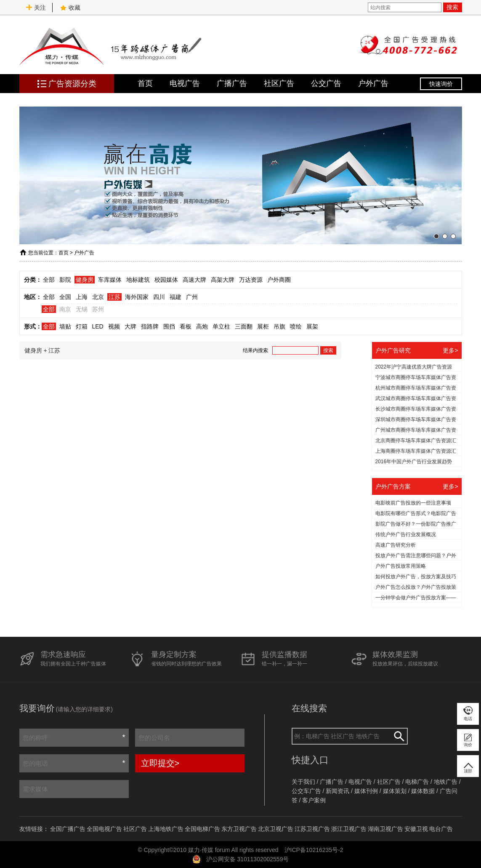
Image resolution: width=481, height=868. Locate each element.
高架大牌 (223, 280)
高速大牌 (194, 280)
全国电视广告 (104, 829)
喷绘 (296, 326)
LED (98, 326)
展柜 (263, 326)
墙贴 (65, 326)
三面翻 (244, 326)
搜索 (452, 7)
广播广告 (232, 83)
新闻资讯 (337, 791)
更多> (450, 350)
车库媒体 (110, 280)
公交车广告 (306, 791)
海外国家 (137, 297)
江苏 (114, 297)
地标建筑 (138, 280)
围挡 (169, 326)
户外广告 (373, 83)
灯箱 (82, 326)
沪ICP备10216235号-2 (314, 850)
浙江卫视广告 (349, 829)
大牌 (130, 326)
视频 (114, 326)
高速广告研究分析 (396, 545)
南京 (65, 309)
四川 (159, 297)
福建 (175, 297)
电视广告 (185, 83)
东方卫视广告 (239, 829)
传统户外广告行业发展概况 (406, 534)
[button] (436, 236)
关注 (36, 8)
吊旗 (279, 326)
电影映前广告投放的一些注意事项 (413, 503)
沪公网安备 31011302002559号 (248, 859)
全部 (49, 280)
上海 (82, 297)
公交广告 (326, 83)
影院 (65, 280)
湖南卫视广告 (385, 829)
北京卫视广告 (276, 829)
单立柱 (221, 326)
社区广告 (279, 83)
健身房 (85, 280)
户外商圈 (279, 280)
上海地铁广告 (166, 829)
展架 (312, 326)
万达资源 (251, 280)
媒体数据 (423, 791)
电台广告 (441, 829)
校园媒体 (166, 280)
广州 (192, 297)
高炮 (202, 326)
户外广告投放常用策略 (401, 566)
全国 (65, 297)
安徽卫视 (416, 829)
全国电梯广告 (202, 829)
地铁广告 (446, 782)
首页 (145, 83)
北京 (98, 297)
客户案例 (314, 800)
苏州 (98, 309)
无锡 (82, 309)
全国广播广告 (68, 829)
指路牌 (150, 326)
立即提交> (160, 763)
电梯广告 (417, 782)
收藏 (70, 8)
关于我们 (303, 782)
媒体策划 (395, 791)
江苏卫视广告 (312, 829)
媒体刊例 (366, 791)
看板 (186, 326)
